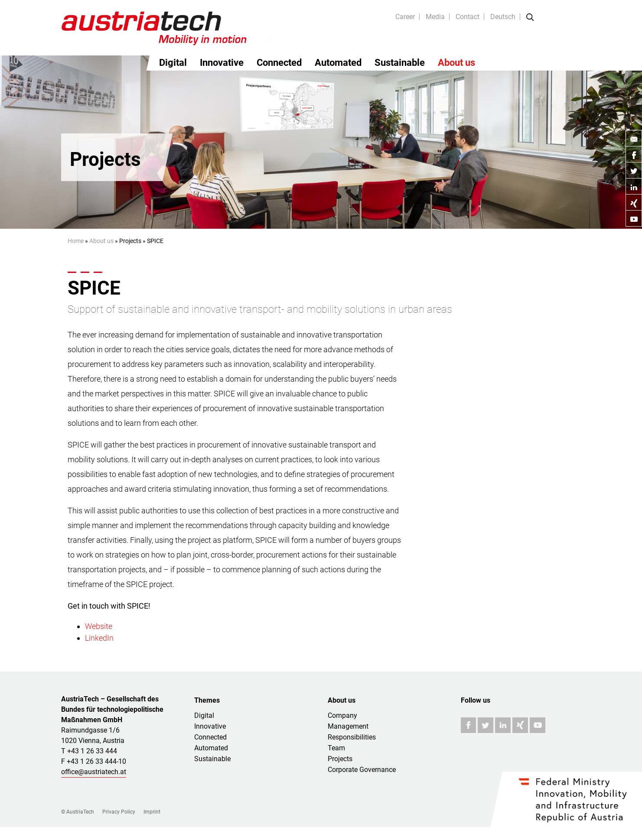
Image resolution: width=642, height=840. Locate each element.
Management (348, 726)
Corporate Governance (362, 770)
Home (76, 241)
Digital (173, 63)
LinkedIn (99, 638)
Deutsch (503, 17)
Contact (468, 17)
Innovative (222, 63)
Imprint (152, 812)
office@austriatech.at (94, 772)
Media (435, 17)
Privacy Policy (119, 812)
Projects (340, 759)
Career (405, 17)
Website (99, 626)
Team (336, 748)
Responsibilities (352, 737)
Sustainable (400, 63)
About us (456, 63)
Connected (279, 63)
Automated (338, 63)
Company (342, 715)
